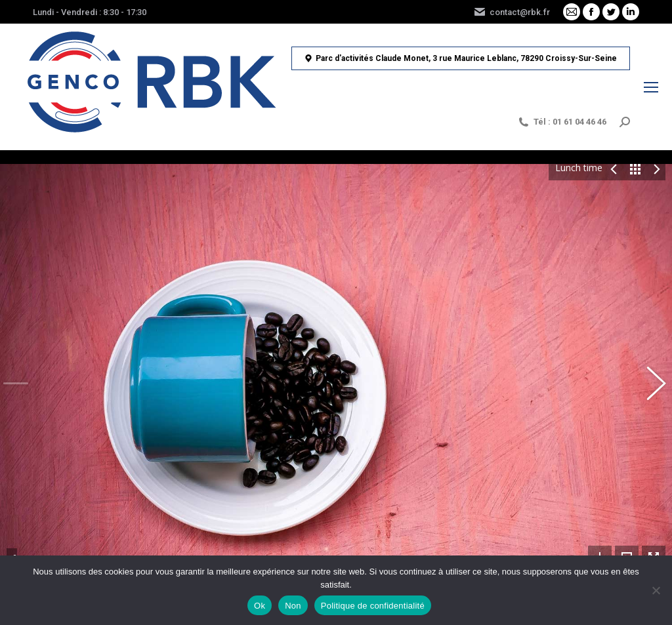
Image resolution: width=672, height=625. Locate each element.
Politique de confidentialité (373, 606)
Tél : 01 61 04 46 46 (562, 122)
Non (293, 606)
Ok (260, 606)
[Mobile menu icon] (651, 87)
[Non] (656, 590)
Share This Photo (12, 487)
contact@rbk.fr (512, 12)
